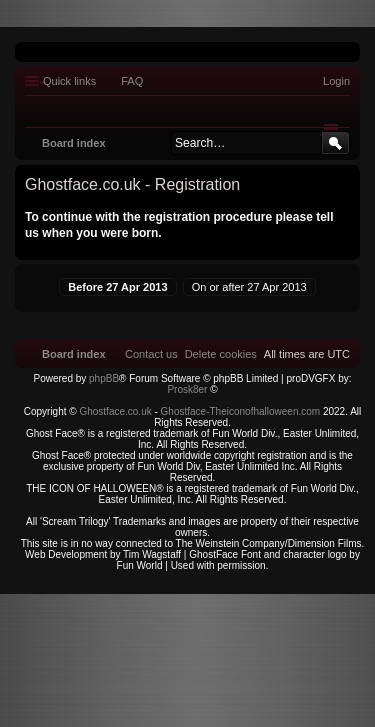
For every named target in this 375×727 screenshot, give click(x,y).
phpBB (104, 378)
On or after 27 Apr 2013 (249, 287)
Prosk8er (187, 389)
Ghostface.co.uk (116, 411)
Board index (74, 143)
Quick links (69, 81)
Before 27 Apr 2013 (117, 287)
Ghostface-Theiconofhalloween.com (241, 411)
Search (335, 143)
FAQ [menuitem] (132, 81)
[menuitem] (221, 354)
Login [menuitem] (336, 81)
